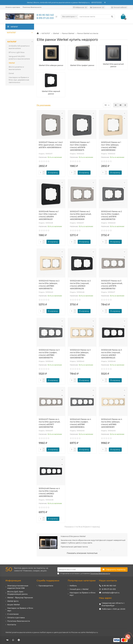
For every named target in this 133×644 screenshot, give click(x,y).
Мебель (73, 586)
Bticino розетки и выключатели (16, 68)
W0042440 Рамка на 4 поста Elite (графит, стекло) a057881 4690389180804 (80, 423)
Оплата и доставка (13, 7)
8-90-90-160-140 (109, 586)
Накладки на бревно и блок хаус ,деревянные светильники (19, 80)
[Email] (79, 570)
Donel (11, 73)
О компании (13, 614)
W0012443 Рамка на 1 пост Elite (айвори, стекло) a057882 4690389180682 (111, 146)
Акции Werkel (14, 605)
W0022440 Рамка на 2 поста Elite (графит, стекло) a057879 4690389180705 (111, 215)
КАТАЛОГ (11, 33)
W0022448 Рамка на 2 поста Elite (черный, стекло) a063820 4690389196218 (80, 285)
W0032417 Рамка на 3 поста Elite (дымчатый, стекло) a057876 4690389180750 (112, 285)
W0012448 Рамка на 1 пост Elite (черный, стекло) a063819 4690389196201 (49, 215)
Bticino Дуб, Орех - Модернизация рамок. (18, 593)
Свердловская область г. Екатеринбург (113, 604)
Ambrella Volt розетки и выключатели (19, 47)
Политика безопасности (32, 7)
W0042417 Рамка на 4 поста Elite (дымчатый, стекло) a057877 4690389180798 (49, 423)
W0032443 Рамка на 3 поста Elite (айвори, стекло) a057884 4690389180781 (80, 354)
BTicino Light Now (17, 52)
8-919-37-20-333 (109, 589)
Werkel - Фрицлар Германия (20, 598)
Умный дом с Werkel (79, 589)
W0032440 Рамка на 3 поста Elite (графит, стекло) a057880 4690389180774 (49, 354)
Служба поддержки (48, 581)
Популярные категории (82, 581)
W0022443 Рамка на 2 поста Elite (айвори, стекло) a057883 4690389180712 (49, 285)
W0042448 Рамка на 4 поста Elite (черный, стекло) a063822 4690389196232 (49, 492)
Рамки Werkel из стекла (88, 33)
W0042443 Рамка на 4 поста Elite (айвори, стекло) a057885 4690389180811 (112, 423)
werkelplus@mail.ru (111, 593)
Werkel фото (13, 601)
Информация (13, 581)
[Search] (96, 17)
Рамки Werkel (68, 33)
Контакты (12, 625)
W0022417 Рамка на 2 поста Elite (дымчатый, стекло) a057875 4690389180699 (81, 215)
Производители (46, 586)
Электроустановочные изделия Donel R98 (18, 587)
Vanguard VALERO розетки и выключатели (19, 58)
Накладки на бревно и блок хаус (20, 609)
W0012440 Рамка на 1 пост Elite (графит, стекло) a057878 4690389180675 (80, 146)
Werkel (56, 33)
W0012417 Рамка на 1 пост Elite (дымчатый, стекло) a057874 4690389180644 (51, 145)
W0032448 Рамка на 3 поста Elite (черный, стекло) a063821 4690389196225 (111, 354)
